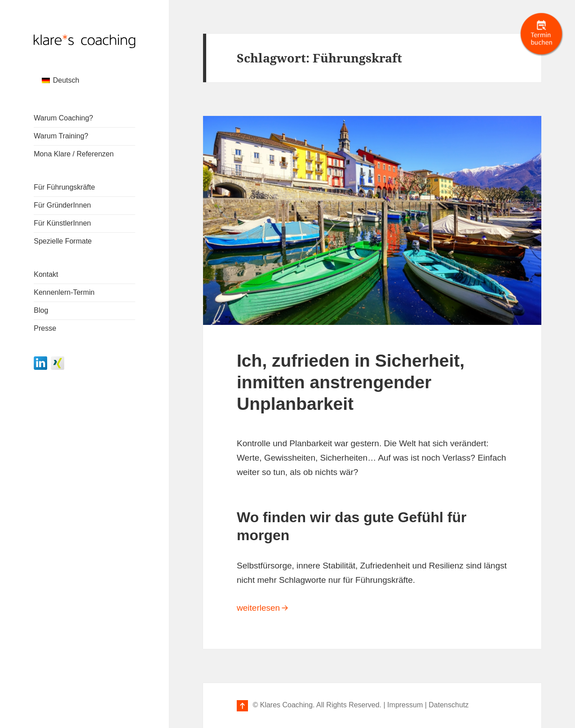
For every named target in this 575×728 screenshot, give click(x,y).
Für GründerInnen (62, 205)
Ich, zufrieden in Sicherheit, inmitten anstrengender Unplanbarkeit (351, 382)
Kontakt (46, 274)
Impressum (405, 705)
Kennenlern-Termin (64, 292)
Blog (41, 310)
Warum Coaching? (63, 118)
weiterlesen (360, 607)
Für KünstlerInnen (62, 223)
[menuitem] (60, 80)
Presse (45, 328)
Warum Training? (61, 136)
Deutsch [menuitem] (66, 80)
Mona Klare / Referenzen (74, 154)
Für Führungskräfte (64, 187)
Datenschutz (449, 705)
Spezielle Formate (63, 241)
